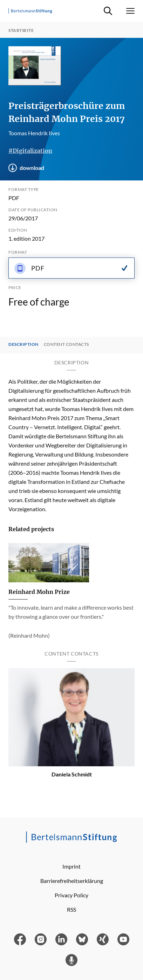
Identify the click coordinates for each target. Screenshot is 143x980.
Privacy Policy (71, 895)
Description (23, 344)
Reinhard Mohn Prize (39, 592)
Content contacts (66, 344)
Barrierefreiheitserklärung (72, 881)
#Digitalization (30, 151)
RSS (71, 909)
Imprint (71, 866)
